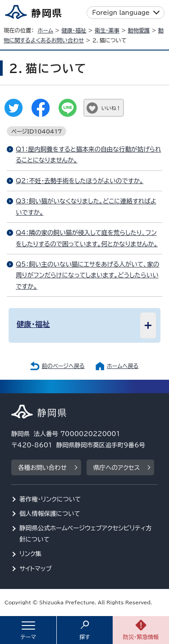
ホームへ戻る (123, 366)
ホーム (45, 30)
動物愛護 (139, 30)
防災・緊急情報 (141, 637)
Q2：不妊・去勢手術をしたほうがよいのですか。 (80, 181)
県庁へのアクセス (116, 468)
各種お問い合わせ (42, 468)
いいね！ (111, 108)
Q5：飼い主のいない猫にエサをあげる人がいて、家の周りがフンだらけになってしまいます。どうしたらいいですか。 (87, 275)
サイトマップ (36, 569)
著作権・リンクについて (50, 499)
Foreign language (121, 13)
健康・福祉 (74, 30)
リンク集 (30, 554)
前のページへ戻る (63, 366)
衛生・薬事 (107, 30)
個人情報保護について (50, 514)
